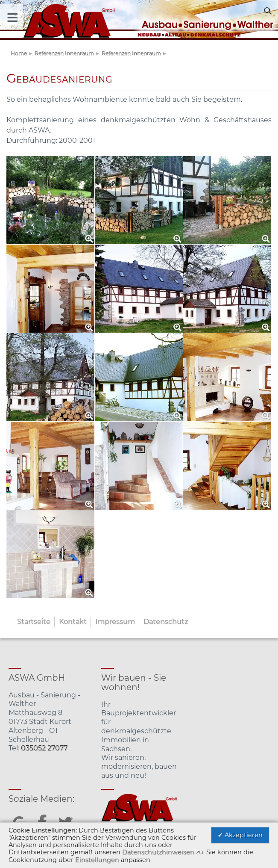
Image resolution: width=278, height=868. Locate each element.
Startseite (34, 621)
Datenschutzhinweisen (158, 852)
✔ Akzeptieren (240, 835)
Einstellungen (97, 860)
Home (19, 53)
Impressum (115, 621)
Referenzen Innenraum (64, 53)
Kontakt (73, 621)
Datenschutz (166, 621)
